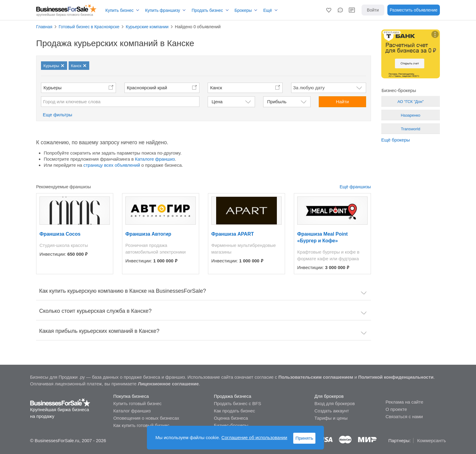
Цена (217, 102)
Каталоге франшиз (155, 159)
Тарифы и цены (331, 418)
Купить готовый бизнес (137, 403)
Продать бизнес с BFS (237, 403)
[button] (329, 10)
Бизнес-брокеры (231, 425)
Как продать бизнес (234, 411)
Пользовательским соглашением (316, 377)
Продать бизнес (207, 10)
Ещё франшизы (355, 187)
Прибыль (277, 102)
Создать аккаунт (332, 411)
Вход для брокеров (335, 403)
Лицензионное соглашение (168, 384)
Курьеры (53, 88)
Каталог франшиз (132, 411)
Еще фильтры (58, 115)
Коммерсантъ (432, 440)
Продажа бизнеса (232, 396)
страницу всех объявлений (112, 165)
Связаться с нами (404, 416)
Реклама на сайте (404, 402)
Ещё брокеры (396, 140)
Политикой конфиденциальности (396, 377)
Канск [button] (216, 88)
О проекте (396, 409)
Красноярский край (147, 88)
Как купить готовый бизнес (141, 425)
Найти (342, 102)
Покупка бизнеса (131, 396)
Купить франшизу (163, 10)
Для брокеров (329, 396)
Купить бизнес (119, 10)
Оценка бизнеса (231, 418)
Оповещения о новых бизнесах (146, 418)
